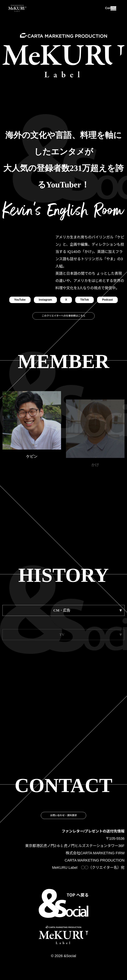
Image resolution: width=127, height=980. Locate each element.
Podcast (63, 309)
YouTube (28, 300)
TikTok (101, 300)
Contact (98, 8)
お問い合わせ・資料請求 (63, 841)
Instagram (57, 300)
